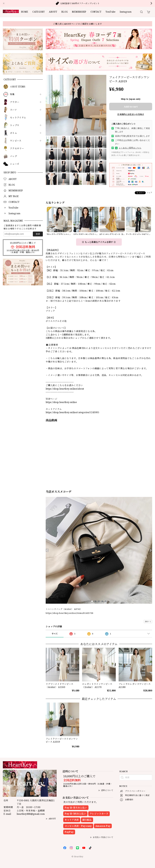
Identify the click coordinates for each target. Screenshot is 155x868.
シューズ (15, 164)
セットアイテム (18, 118)
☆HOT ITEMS (18, 87)
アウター (15, 102)
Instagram (126, 12)
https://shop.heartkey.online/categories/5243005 (72, 412)
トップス (15, 125)
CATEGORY (39, 12)
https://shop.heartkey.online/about (65, 389)
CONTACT (96, 12)
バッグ (13, 156)
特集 (12, 94)
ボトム (13, 133)
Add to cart (131, 107)
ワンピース (16, 141)
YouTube (111, 12)
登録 (38, 234)
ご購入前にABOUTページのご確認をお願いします (77, 24)
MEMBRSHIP (79, 12)
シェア (150, 193)
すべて (55, 634)
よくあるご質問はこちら (128, 148)
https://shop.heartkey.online (61, 402)
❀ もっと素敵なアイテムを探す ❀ (99, 242)
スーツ (13, 110)
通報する (148, 621)
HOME (25, 12)
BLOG (65, 12)
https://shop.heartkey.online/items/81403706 (70, 613)
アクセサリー (17, 148)
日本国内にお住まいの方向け (131, 114)
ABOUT (53, 12)
